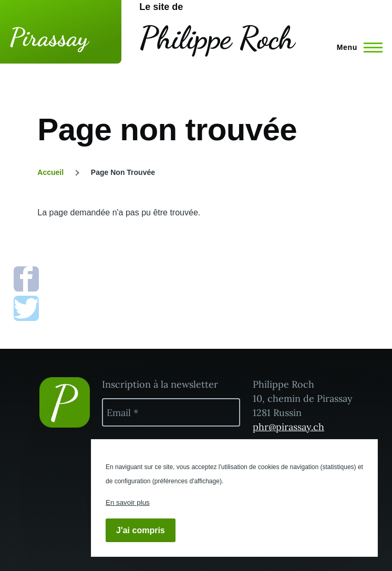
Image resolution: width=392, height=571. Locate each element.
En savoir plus (128, 502)
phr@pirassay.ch (288, 427)
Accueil (50, 172)
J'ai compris (141, 530)
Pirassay (49, 37)
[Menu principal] (357, 47)
